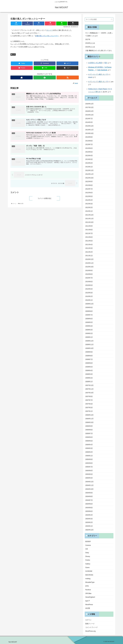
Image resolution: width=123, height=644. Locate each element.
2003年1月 (89, 526)
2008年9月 (89, 352)
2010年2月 (89, 296)
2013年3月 (89, 159)
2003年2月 (89, 522)
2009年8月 (89, 311)
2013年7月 (89, 144)
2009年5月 (89, 322)
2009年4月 (89, 326)
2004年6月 (89, 504)
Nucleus (88, 590)
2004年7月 (89, 500)
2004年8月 (89, 496)
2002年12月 (89, 530)
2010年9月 (89, 271)
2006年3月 (89, 448)
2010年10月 (89, 267)
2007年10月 (89, 393)
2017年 (88, 39)
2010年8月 (89, 274)
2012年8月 (89, 185)
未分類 (13, 54)
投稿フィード (90, 624)
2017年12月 (89, 107)
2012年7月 (89, 189)
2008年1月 (89, 382)
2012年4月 (89, 200)
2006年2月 (89, 452)
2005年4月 (89, 478)
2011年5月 (89, 241)
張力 (106, 63)
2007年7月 (89, 400)
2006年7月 (89, 434)
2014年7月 (89, 119)
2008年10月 (89, 348)
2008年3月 (89, 374)
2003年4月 (89, 515)
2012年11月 (89, 174)
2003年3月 (89, 519)
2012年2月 (89, 207)
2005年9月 (89, 459)
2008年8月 (89, 356)
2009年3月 (89, 330)
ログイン (88, 620)
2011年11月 (89, 219)
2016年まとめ (90, 43)
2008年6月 (89, 363)
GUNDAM (89, 571)
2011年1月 (89, 256)
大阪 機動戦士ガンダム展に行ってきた (99, 51)
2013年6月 (89, 148)
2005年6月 (89, 471)
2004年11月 (89, 485)
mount (90, 77)
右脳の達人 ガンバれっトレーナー (47, 36)
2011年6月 (89, 237)
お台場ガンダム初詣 (95, 63)
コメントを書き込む (45, 198)
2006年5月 (89, 441)
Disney (88, 556)
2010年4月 (89, 289)
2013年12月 (89, 126)
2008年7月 (89, 359)
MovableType (90, 582)
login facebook (102, 70)
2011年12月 (89, 215)
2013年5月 (89, 152)
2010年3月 (89, 293)
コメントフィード (91, 627)
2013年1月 (89, 167)
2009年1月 (89, 337)
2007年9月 (89, 396)
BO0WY (88, 542)
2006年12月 (89, 415)
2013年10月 (89, 133)
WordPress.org (90, 631)
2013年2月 (89, 163)
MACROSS (89, 575)
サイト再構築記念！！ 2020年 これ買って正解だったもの (99, 34)
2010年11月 (89, 263)
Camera (88, 545)
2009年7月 (89, 315)
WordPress (89, 605)
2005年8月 (89, 463)
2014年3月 (89, 122)
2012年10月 (89, 178)
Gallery (88, 564)
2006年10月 (89, 422)
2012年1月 (89, 211)
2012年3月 (89, 204)
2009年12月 (89, 304)
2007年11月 (89, 389)
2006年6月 (89, 437)
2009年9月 (89, 307)
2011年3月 (89, 248)
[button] (112, 19)
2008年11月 (89, 345)
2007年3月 (89, 408)
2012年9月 (89, 182)
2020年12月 (89, 104)
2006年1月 (89, 456)
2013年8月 (89, 141)
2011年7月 (89, 233)
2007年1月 (89, 411)
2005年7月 (89, 467)
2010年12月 (89, 259)
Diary (87, 553)
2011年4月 (89, 245)
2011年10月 (89, 222)
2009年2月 (89, 333)
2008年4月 (89, 371)
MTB (87, 586)
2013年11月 (89, 130)
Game (87, 567)
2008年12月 (89, 341)
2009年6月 (89, 319)
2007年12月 (89, 385)
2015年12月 (89, 115)
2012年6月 (89, 193)
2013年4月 (89, 156)
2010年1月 (89, 300)
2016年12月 (89, 111)
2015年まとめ (90, 47)
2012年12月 (89, 170)
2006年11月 (89, 419)
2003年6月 (89, 511)
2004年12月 (89, 482)
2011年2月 (89, 252)
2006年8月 (89, 430)
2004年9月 (89, 493)
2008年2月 (89, 378)
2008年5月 (89, 367)
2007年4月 (89, 404)
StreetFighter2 (90, 597)
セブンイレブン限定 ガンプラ (98, 74)
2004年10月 (89, 489)
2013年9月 (89, 137)
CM (87, 549)
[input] (99, 19)
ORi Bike (88, 593)
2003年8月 (89, 508)
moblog (88, 579)
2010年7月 (89, 278)
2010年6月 (89, 282)
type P (88, 601)
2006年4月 (89, 445)
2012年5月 (89, 196)
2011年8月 (89, 230)
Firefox (88, 560)
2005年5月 (89, 474)
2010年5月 (89, 285)
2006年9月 (89, 426)
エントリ (50, 30)
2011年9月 (89, 226)
